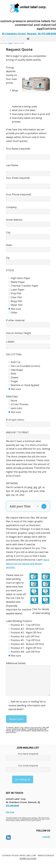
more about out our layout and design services (28, 563)
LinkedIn (46, 837)
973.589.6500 (49, 34)
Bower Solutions (28, 858)
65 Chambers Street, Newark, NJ (21, 34)
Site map (10, 812)
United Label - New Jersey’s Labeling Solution (28, 7)
